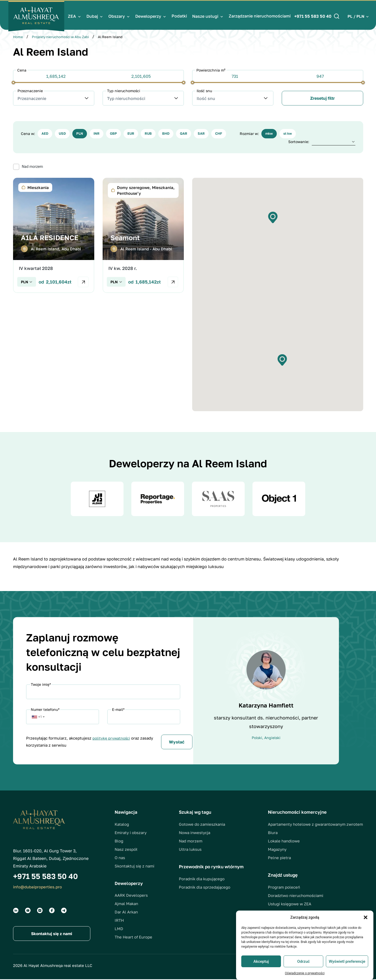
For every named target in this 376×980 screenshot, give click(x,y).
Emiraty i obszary (131, 833)
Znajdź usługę (283, 875)
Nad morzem (191, 841)
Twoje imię (41, 685)
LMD (119, 929)
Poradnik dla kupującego (202, 879)
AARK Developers (131, 896)
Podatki (180, 15)
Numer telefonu (45, 710)
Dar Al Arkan (126, 912)
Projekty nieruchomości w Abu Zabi (60, 37)
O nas (120, 858)
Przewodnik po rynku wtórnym (211, 867)
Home (18, 37)
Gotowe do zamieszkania (202, 824)
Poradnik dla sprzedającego (205, 887)
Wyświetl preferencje (347, 961)
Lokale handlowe (284, 841)
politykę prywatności (112, 739)
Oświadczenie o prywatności (305, 973)
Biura (273, 833)
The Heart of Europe (133, 937)
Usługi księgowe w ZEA (290, 904)
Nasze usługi (206, 15)
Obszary (117, 15)
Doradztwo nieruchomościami (296, 896)
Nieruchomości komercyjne (297, 813)
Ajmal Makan (126, 904)
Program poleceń (284, 888)
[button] (366, 917)
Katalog (122, 824)
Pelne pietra (279, 858)
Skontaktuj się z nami (134, 866)
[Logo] (38, 15)
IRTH (119, 921)
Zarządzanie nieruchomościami (260, 15)
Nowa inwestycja (195, 833)
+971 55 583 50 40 (312, 15)
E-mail (118, 710)
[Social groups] (16, 911)
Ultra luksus (190, 849)
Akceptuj (261, 961)
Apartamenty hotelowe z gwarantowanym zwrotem (315, 825)
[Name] (103, 692)
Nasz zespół (126, 849)
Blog (119, 841)
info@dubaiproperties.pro (39, 887)
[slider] (13, 82)
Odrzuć (303, 961)
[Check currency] (27, 282)
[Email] (144, 717)
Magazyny (277, 850)
